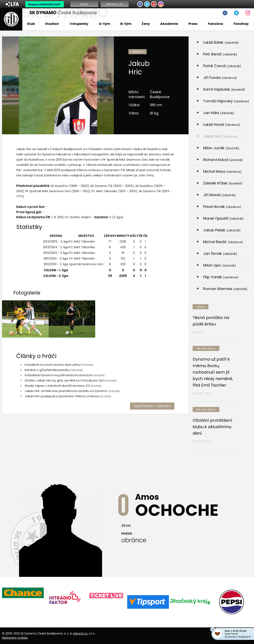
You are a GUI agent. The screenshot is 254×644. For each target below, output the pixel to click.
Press (193, 24)
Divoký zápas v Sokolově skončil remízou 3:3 (57, 386)
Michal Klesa (222, 171)
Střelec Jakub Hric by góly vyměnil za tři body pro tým (65, 380)
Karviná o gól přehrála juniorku (47, 370)
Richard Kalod (223, 160)
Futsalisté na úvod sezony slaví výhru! (53, 365)
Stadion (52, 24)
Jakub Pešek (222, 230)
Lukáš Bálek (221, 42)
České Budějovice (63, 13)
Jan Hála (219, 113)
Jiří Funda (220, 78)
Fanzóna (215, 24)
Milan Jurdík (221, 148)
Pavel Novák (222, 207)
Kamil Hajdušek (224, 89)
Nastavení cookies (15, 638)
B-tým (126, 24)
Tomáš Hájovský (226, 101)
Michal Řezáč (223, 242)
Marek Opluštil (223, 218)
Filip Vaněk (221, 277)
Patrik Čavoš (222, 66)
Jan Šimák (220, 254)
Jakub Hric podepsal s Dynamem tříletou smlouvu (62, 396)
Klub (31, 24)
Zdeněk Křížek (223, 183)
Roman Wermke (225, 289)
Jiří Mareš (219, 195)
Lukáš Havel (222, 124)
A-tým (105, 24)
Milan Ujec (220, 265)
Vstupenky (79, 24)
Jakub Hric (221, 136)
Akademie (169, 24)
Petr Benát (220, 54)
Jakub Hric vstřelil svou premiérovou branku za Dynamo (66, 391)
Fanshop (241, 24)
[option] (23, 593)
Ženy (146, 24)
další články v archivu (152, 406)
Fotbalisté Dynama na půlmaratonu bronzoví (59, 375)
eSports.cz (80, 633)
